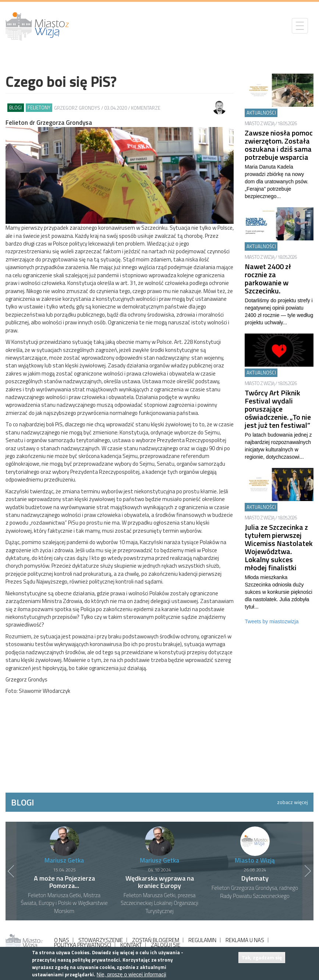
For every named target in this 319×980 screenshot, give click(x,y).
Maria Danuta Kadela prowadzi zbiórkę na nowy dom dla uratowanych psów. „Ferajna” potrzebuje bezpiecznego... (277, 181)
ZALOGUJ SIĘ (166, 945)
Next (308, 871)
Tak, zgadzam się (262, 957)
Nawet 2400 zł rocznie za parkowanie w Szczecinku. (268, 279)
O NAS (62, 940)
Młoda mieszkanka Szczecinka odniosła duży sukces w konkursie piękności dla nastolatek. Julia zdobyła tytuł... (279, 592)
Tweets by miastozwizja (272, 621)
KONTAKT (131, 945)
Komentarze (146, 108)
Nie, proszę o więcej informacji (132, 974)
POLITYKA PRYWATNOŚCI (83, 945)
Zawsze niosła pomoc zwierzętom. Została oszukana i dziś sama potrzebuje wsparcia (279, 145)
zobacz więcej (293, 802)
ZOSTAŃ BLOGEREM (156, 940)
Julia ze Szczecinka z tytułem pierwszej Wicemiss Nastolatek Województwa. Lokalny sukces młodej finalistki (279, 547)
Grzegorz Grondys (77, 108)
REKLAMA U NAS (245, 940)
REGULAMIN (202, 940)
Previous (11, 871)
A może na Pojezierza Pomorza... (64, 882)
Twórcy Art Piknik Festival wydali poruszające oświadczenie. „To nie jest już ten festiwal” (278, 409)
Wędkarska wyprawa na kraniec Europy (160, 882)
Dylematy (255, 878)
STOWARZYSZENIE (101, 940)
